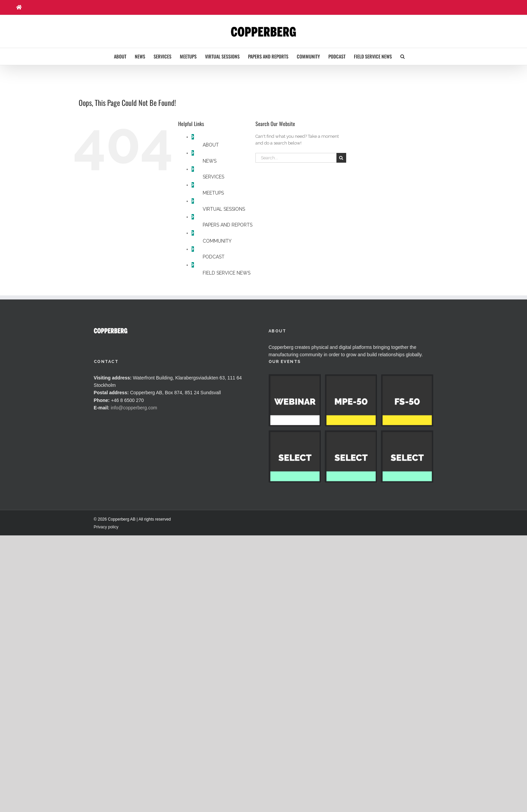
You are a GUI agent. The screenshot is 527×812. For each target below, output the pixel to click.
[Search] (341, 158)
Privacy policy (106, 645)
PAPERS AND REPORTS (228, 225)
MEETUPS (213, 193)
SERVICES (213, 177)
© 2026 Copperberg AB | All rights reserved (132, 637)
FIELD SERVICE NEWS (227, 273)
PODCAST (214, 257)
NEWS (210, 161)
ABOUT (211, 145)
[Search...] (296, 158)
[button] (402, 56)
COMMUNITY (217, 241)
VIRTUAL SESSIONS (224, 209)
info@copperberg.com (134, 408)
